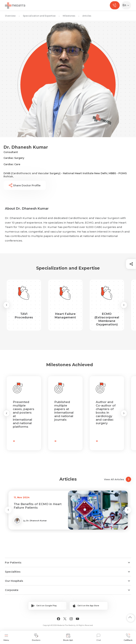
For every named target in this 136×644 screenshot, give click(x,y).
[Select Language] (127, 5)
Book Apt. (68, 637)
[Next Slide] (124, 305)
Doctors (36, 637)
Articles (87, 16)
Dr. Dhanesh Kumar (36, 521)
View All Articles (118, 479)
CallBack (128, 637)
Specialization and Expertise (39, 16)
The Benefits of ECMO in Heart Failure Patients (38, 506)
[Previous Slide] (7, 305)
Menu (6, 637)
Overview (10, 16)
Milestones (69, 16)
